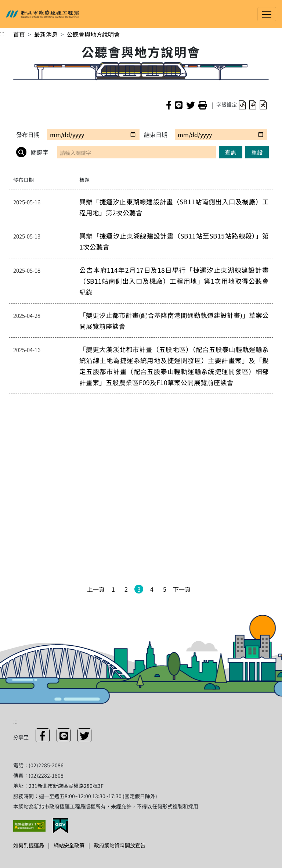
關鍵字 (32, 152)
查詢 (231, 152)
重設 (257, 152)
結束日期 (156, 134)
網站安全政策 (69, 845)
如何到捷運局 (29, 845)
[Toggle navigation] (267, 14)
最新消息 (46, 34)
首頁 (19, 34)
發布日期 (28, 134)
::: (2, 33)
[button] (242, 105)
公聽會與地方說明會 (93, 34)
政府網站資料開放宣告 (120, 845)
